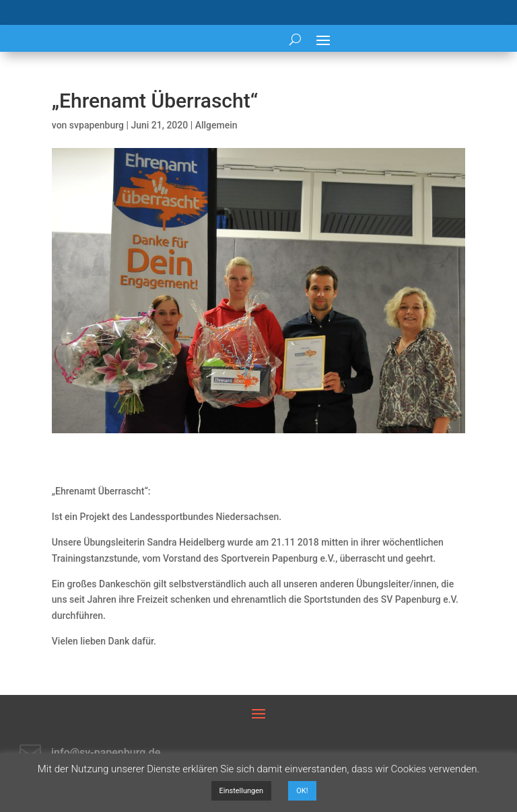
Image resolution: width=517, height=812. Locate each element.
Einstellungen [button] (242, 791)
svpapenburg (97, 125)
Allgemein (216, 125)
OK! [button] (302, 791)
